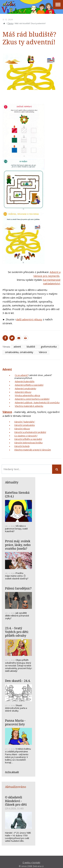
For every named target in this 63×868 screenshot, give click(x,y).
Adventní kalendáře (25, 381)
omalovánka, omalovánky (19, 352)
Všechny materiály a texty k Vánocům (33, 450)
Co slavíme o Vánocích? (26, 436)
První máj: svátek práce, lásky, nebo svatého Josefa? (18, 545)
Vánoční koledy (22, 446)
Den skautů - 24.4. (18, 681)
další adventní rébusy (29, 319)
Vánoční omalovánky (25, 425)
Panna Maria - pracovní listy (15, 722)
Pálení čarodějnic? (18, 588)
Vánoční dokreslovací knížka (28, 443)
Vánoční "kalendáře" (25, 422)
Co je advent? (22, 375)
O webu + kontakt (31, 862)
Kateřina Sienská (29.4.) (17, 494)
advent (17, 347)
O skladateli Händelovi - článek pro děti (16, 801)
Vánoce (43, 352)
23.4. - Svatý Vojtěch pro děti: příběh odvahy (17, 632)
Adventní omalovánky (25, 388)
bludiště (31, 347)
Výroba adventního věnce (27, 395)
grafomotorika (49, 347)
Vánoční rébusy (22, 429)
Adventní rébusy (23, 392)
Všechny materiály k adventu (29, 406)
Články (10, 23)
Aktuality (12, 482)
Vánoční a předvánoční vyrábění (30, 432)
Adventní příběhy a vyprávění (29, 385)
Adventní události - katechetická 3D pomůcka (37, 402)
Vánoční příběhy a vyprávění (28, 439)
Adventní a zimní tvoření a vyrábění (32, 399)
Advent (7, 369)
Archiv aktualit (12, 772)
